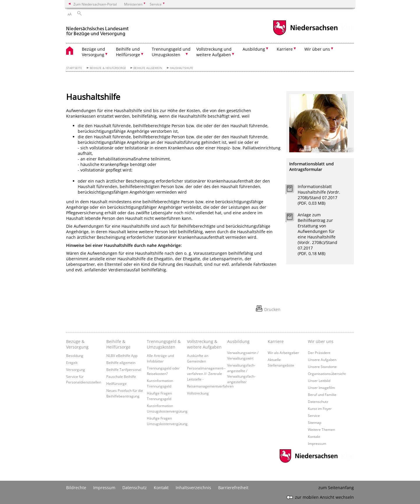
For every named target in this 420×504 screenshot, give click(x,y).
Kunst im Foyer (320, 408)
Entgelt (72, 362)
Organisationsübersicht (327, 374)
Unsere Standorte (322, 367)
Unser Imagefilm (321, 388)
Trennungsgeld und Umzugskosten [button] (171, 52)
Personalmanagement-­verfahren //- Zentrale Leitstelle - (206, 374)
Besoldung (75, 356)
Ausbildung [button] (254, 49)
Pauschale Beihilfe (121, 376)
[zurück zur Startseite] (97, 29)
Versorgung (76, 369)
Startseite (74, 68)
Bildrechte (76, 488)
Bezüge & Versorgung (77, 344)
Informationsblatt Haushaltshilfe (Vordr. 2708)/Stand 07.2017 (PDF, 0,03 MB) (319, 195)
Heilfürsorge (117, 383)
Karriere (276, 341)
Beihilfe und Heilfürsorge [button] (128, 52)
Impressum (317, 443)
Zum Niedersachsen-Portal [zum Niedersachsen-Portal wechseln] (95, 4)
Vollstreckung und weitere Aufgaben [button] (214, 52)
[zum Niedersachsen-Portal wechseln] (305, 35)
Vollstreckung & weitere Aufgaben (204, 344)
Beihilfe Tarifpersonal (124, 369)
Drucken (272, 309)
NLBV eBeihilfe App (122, 356)
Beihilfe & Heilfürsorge (108, 68)
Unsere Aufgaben (322, 360)
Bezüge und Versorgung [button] (93, 52)
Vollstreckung (198, 393)
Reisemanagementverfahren (210, 386)
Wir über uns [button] (317, 49)
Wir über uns (321, 341)
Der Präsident (319, 353)
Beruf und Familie (322, 395)
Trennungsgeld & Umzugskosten (164, 344)
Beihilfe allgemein (148, 68)
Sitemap (315, 422)
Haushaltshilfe (181, 68)
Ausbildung (238, 341)
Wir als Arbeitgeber (283, 353)
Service (314, 415)
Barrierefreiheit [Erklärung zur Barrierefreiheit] (233, 488)
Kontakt (314, 436)
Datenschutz (318, 402)
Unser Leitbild (319, 381)
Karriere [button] (285, 49)
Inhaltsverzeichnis (193, 488)
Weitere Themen (321, 429)
